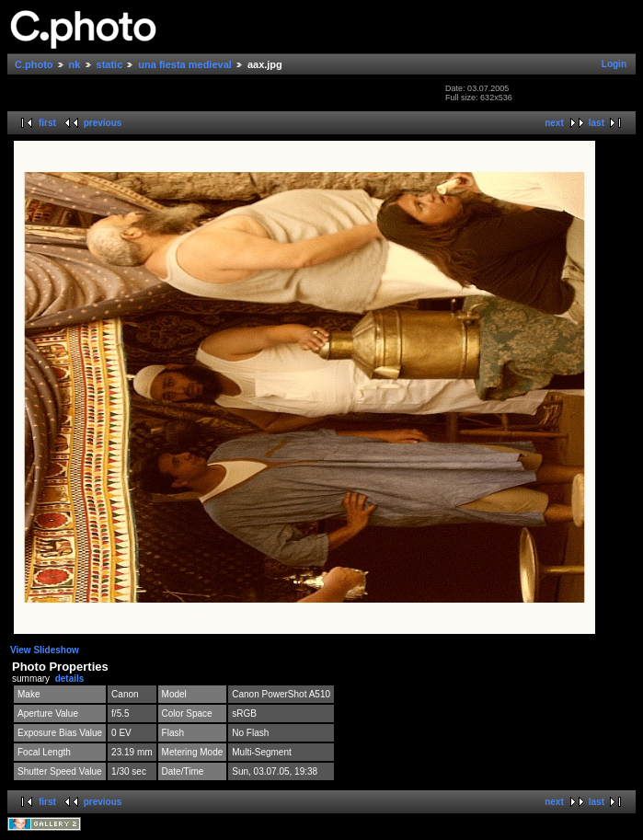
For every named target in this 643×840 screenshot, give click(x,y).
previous (103, 123)
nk (75, 64)
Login (614, 64)
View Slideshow (45, 650)
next (554, 123)
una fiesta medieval (185, 64)
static (110, 64)
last (597, 123)
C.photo (34, 64)
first (47, 123)
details (70, 679)
